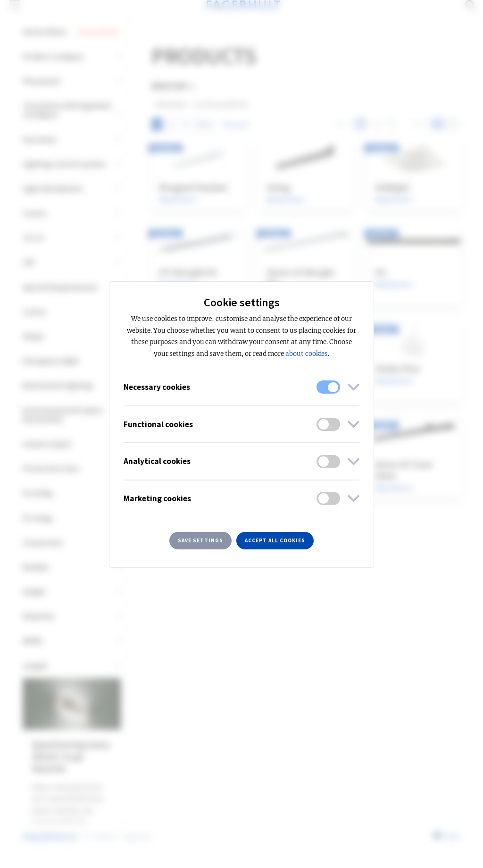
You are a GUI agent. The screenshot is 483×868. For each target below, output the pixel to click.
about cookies (307, 354)
